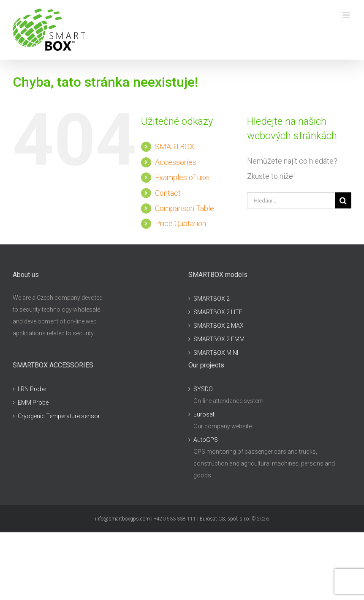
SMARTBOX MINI (216, 353)
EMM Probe (33, 403)
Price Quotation (181, 223)
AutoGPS (206, 440)
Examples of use (182, 177)
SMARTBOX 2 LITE (218, 312)
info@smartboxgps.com (122, 519)
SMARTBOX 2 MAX (219, 326)
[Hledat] (343, 200)
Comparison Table (185, 208)
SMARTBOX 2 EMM (219, 339)
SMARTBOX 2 (212, 299)
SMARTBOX (175, 147)
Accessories (176, 162)
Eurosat (204, 414)
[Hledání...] (291, 200)
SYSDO (203, 389)
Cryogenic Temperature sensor (59, 416)
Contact (168, 193)
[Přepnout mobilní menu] (347, 15)
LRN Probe (32, 389)
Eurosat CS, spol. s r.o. (225, 519)
